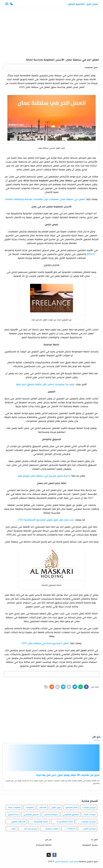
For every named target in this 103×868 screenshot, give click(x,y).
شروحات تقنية (90, 814)
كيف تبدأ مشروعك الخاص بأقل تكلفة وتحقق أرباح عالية (45, 384)
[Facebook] (86, 687)
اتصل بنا (94, 839)
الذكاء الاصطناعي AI (65, 822)
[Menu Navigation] (7, 4)
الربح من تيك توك (31, 829)
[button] (12, 4)
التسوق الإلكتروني (31, 814)
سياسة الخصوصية (90, 845)
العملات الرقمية (52, 829)
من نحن (48, 839)
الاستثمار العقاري (18, 822)
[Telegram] (63, 687)
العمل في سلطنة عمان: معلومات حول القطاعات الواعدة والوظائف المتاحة (45, 199)
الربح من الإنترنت (89, 807)
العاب (13, 829)
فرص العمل (56, 807)
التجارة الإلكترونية (41, 822)
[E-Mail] (69, 687)
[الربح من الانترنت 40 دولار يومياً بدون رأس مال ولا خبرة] (51, 758)
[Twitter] (75, 687)
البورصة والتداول (51, 814)
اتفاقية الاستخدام (44, 845)
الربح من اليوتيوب (89, 822)
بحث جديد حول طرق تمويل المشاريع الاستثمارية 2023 (46, 520)
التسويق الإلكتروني (71, 814)
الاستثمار (43, 807)
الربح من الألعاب (89, 829)
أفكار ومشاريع (72, 807)
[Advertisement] (52, 32)
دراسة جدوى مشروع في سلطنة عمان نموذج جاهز (44, 476)
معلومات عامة (14, 807)
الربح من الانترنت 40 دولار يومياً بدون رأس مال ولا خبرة (68, 775)
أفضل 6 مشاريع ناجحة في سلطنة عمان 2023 (45, 643)
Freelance (71, 829)
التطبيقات (30, 807)
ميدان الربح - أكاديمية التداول (83, 4)
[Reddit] (52, 687)
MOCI (91, 254)
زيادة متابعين (13, 814)
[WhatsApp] (81, 687)
